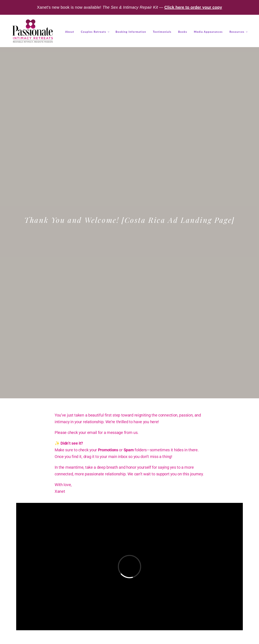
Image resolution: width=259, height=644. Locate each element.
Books (183, 32)
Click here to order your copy (193, 7)
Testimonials (162, 32)
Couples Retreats (95, 32)
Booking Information (131, 32)
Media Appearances (208, 32)
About (70, 32)
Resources (238, 32)
